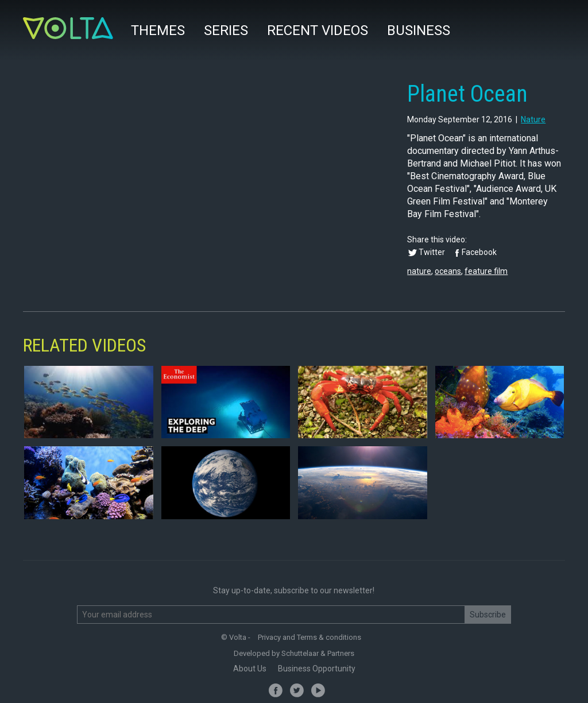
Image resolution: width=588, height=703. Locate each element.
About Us (250, 669)
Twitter (432, 252)
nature (533, 119)
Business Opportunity (317, 669)
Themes (158, 30)
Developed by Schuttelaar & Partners (294, 653)
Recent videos (318, 30)
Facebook (479, 252)
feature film (486, 271)
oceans (448, 271)
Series (226, 30)
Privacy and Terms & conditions (310, 637)
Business (419, 30)
